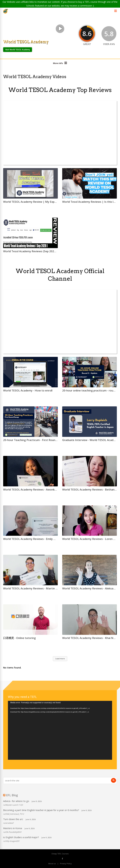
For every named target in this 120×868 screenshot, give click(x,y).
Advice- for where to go (16, 801)
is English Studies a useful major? (21, 837)
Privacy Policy (66, 863)
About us (52, 863)
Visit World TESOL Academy (18, 50)
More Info (58, 63)
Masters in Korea (13, 828)
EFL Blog (12, 795)
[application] (60, 730)
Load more (60, 659)
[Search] (114, 780)
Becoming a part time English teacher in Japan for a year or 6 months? (41, 810)
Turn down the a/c (13, 819)
